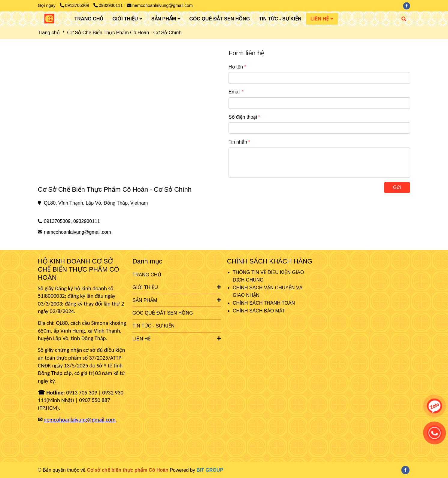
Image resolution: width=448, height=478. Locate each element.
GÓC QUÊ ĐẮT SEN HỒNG (220, 19)
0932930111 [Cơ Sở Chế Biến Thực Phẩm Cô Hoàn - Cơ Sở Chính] (108, 5)
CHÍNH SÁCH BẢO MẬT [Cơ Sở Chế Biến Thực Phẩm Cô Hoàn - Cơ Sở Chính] (259, 311)
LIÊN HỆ (322, 19)
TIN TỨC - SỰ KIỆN (280, 19)
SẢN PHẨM (166, 19)
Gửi (397, 187)
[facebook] (408, 5)
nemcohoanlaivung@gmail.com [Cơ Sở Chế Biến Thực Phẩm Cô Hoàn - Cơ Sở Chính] (160, 5)
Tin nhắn (238, 142)
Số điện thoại (243, 117)
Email (235, 92)
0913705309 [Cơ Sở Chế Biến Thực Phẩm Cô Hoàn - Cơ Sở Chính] (75, 5)
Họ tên (236, 67)
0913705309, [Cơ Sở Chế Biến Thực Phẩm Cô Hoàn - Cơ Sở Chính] (58, 221)
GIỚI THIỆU (127, 19)
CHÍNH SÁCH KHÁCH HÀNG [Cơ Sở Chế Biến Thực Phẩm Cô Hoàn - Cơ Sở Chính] (270, 261)
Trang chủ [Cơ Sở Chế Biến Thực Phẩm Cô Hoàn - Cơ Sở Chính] (49, 33)
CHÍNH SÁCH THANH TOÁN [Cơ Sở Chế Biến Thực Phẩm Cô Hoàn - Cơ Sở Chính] (264, 303)
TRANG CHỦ (89, 19)
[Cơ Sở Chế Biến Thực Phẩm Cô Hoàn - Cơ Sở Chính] (49, 19)
